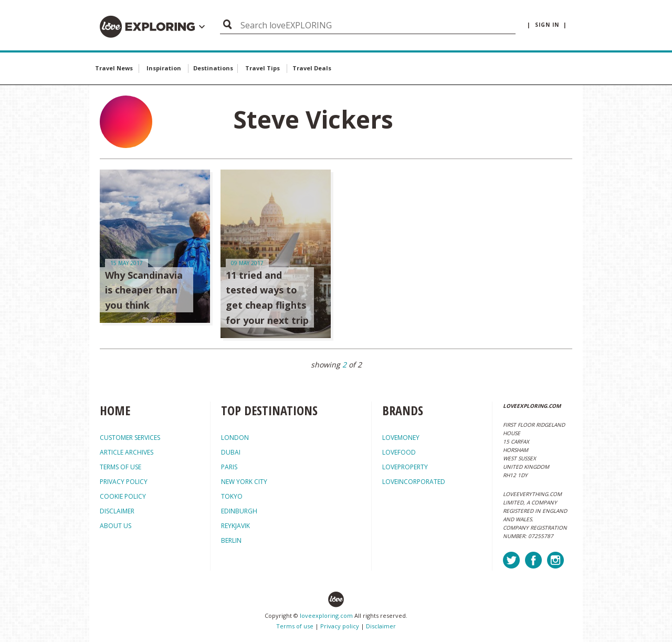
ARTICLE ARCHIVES (127, 452)
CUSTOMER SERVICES (130, 438)
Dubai (231, 452)
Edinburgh (239, 511)
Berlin (231, 540)
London (235, 438)
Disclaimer (381, 626)
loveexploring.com (326, 615)
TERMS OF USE (120, 467)
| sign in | (547, 25)
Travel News (114, 68)
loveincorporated (414, 482)
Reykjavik (235, 526)
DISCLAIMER (117, 511)
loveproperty (405, 467)
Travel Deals (312, 68)
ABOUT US (115, 526)
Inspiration (164, 68)
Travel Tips (262, 68)
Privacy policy (340, 626)
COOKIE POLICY (123, 496)
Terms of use (295, 626)
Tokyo (232, 496)
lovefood (399, 452)
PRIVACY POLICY (124, 482)
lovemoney (401, 438)
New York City (244, 482)
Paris (229, 467)
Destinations (213, 68)
